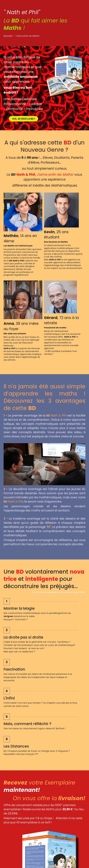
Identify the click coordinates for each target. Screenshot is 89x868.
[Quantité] (67, 737)
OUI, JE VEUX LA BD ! (23, 120)
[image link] (24, 835)
